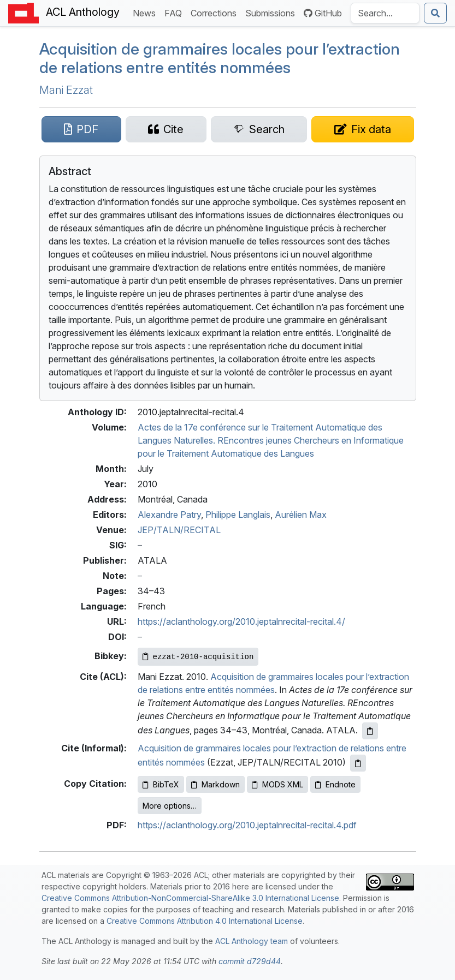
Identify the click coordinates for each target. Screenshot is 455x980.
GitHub (323, 13)
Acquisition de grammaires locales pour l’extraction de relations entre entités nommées (220, 58)
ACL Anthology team (252, 941)
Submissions (272, 12)
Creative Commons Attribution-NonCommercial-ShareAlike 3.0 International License (190, 898)
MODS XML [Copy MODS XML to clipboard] (277, 784)
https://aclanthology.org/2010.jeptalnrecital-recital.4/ (241, 622)
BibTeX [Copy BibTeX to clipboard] (161, 784)
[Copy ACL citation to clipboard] (370, 731)
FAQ (175, 12)
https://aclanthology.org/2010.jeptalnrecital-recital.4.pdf (247, 825)
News (146, 12)
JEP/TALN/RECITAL (179, 530)
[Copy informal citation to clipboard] (358, 763)
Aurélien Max (301, 515)
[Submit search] (435, 13)
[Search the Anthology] (385, 13)
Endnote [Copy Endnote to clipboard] (335, 784)
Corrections (216, 12)
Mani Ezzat (66, 90)
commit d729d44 (250, 961)
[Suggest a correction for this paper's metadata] (362, 129)
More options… (170, 806)
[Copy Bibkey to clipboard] (198, 657)
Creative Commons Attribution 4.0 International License (205, 921)
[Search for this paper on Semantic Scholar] (259, 129)
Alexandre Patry (169, 515)
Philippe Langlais (238, 515)
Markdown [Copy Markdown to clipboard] (215, 784)
